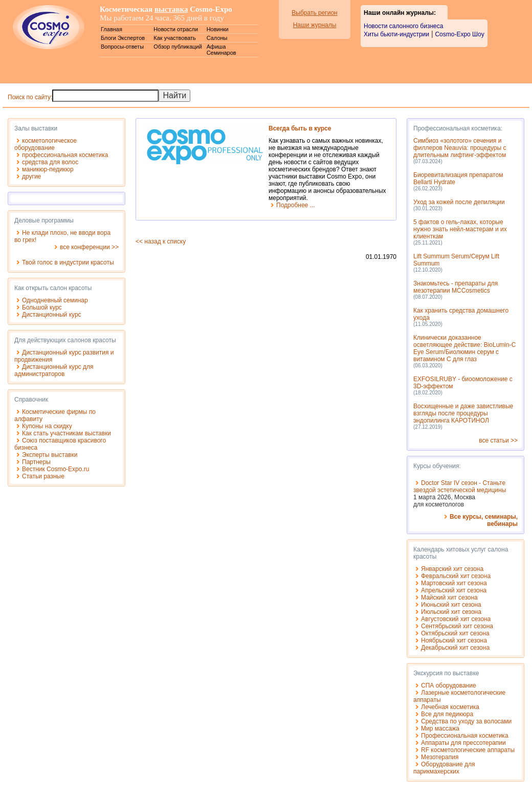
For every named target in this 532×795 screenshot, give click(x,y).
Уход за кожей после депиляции (459, 202)
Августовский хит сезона (456, 619)
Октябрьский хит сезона (455, 633)
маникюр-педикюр (48, 169)
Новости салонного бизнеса (403, 26)
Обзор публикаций (178, 47)
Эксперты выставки (50, 455)
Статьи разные (43, 476)
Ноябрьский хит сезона (454, 641)
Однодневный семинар (55, 300)
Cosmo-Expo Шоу (459, 34)
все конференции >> (89, 247)
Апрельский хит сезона (454, 590)
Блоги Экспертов (123, 38)
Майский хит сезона (449, 598)
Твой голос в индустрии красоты (68, 262)
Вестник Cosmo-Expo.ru (56, 469)
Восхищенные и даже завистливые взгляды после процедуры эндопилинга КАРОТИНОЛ (463, 413)
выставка (171, 9)
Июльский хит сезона (451, 612)
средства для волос (50, 162)
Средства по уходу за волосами (466, 721)
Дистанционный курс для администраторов (54, 370)
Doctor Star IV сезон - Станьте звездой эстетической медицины (460, 487)
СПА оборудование (449, 686)
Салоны (217, 38)
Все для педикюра (447, 714)
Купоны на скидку (47, 426)
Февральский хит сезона (456, 576)
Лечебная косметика (450, 707)
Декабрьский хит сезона (455, 648)
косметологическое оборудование (46, 144)
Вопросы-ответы (122, 47)
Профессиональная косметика (465, 736)
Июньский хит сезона (451, 605)
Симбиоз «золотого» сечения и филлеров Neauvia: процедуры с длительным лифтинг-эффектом (460, 148)
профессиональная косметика (65, 155)
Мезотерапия (440, 757)
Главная (112, 29)
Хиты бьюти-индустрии (396, 34)
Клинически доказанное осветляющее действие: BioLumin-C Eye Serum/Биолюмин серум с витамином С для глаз (464, 348)
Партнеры (36, 462)
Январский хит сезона (452, 569)
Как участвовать (174, 38)
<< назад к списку (161, 241)
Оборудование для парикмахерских (444, 768)
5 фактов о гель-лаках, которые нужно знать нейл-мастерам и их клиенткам (460, 229)
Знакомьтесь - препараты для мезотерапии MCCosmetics (456, 287)
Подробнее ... (296, 205)
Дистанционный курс (52, 315)
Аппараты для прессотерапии (463, 743)
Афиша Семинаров (221, 50)
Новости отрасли (176, 29)
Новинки (218, 29)
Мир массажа (440, 728)
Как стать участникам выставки (66, 433)
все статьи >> (498, 440)
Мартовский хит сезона (454, 583)
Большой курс (42, 307)
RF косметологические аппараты (468, 750)
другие (31, 176)
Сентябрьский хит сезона (457, 626)
